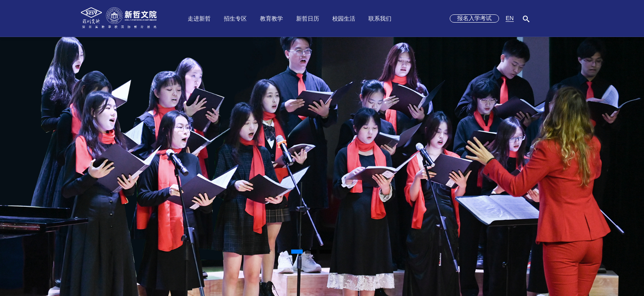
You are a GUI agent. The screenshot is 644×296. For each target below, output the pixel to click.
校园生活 (344, 18)
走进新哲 (199, 18)
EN (509, 18)
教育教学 (271, 18)
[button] (297, 252)
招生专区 (235, 18)
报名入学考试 (474, 18)
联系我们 (380, 18)
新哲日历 (308, 18)
